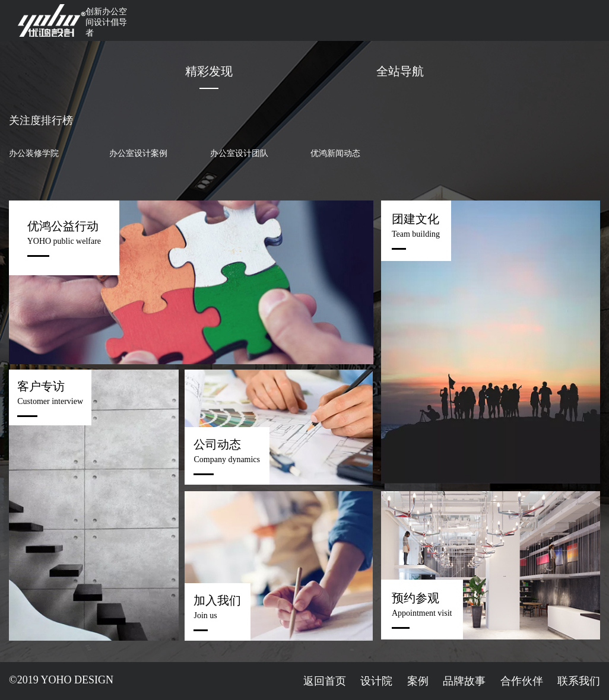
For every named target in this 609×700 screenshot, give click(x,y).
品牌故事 (464, 681)
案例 (418, 681)
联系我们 (579, 681)
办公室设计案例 (138, 153)
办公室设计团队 (239, 153)
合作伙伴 (522, 681)
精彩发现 (209, 71)
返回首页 (325, 681)
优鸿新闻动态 (335, 153)
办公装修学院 (34, 153)
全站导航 (400, 71)
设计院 (376, 681)
